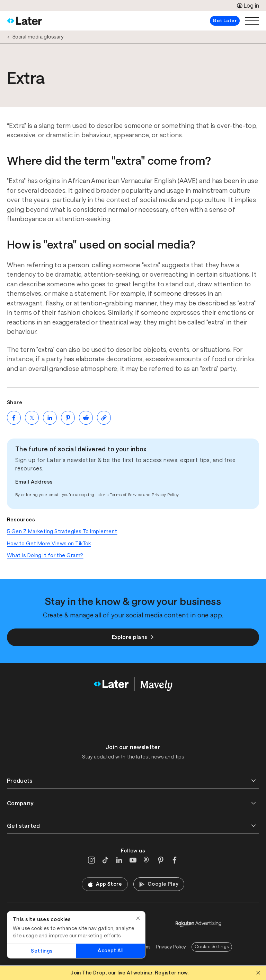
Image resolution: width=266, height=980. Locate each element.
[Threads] (147, 860)
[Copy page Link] (104, 418)
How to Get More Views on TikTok (49, 543)
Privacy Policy (165, 495)
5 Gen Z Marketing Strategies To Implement (62, 531)
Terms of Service (126, 495)
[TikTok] (105, 860)
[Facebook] (175, 860)
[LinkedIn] (119, 860)
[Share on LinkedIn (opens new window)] (50, 418)
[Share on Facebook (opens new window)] (14, 418)
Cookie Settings (212, 947)
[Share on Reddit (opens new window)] (86, 418)
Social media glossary (38, 37)
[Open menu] (252, 21)
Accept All (110, 951)
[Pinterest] (161, 860)
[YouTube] (133, 860)
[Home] (24, 21)
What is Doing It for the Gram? (45, 555)
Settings (42, 951)
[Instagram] (91, 860)
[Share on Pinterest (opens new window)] (68, 418)
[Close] (138, 918)
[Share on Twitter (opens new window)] (32, 418)
